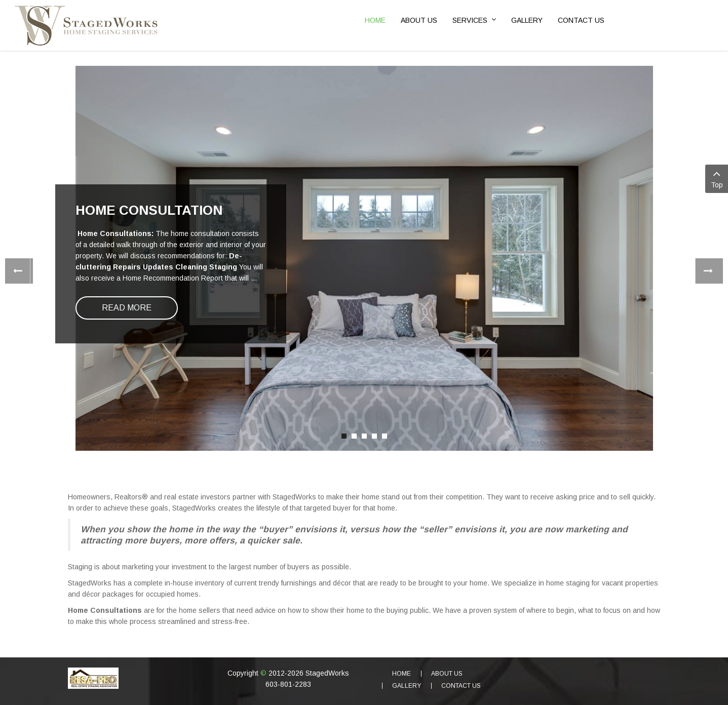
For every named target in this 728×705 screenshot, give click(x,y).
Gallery (407, 686)
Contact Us (461, 686)
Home (401, 674)
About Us (447, 674)
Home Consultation (149, 210)
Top (717, 178)
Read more (127, 308)
